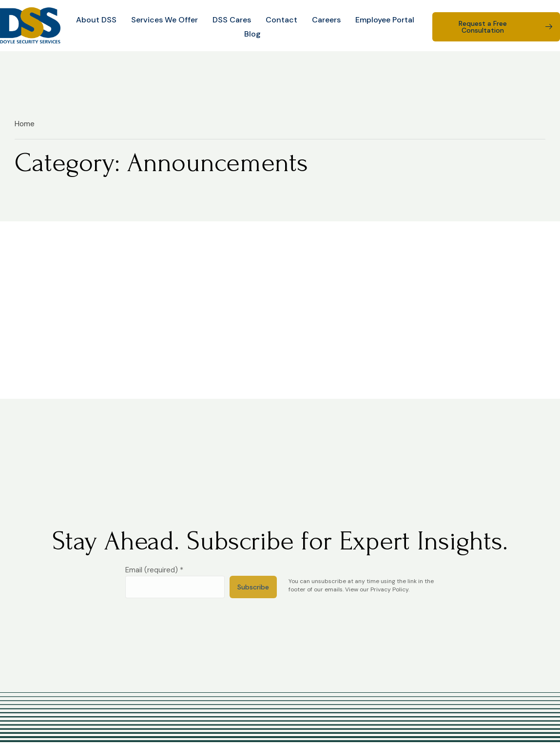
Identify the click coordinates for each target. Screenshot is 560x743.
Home (25, 124)
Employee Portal (385, 20)
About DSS (96, 20)
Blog (252, 34)
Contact (281, 20)
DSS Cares (232, 20)
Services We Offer (164, 20)
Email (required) (154, 570)
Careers (326, 20)
